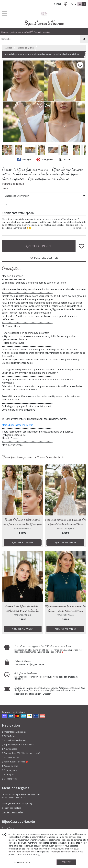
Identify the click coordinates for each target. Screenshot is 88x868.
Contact (58, 4)
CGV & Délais (9, 736)
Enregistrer (45, 159)
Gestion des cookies (11, 808)
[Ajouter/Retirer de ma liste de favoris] (81, 246)
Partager (24, 159)
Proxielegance (9, 770)
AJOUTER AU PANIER (39, 246)
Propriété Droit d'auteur (14, 740)
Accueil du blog (10, 766)
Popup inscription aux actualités (18, 745)
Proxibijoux (8, 774)
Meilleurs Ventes (10, 757)
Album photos (10, 749)
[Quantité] (8, 205)
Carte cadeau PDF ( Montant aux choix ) (21, 753)
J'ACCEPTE (66, 862)
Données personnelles (12, 812)
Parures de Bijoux (25, 48)
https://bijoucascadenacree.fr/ (17, 425)
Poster (64, 159)
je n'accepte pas (22, 862)
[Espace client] (66, 4)
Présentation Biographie (14, 732)
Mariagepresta (10, 779)
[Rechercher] (84, 39)
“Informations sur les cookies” (22, 852)
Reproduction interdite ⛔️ (15, 762)
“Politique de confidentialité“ (64, 852)
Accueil (9, 48)
